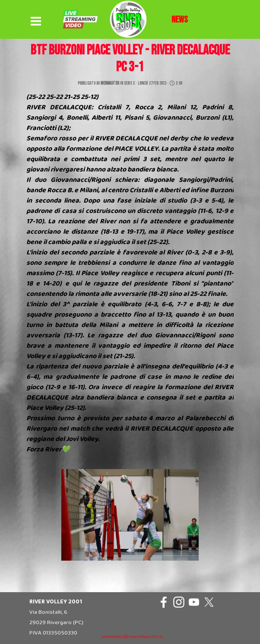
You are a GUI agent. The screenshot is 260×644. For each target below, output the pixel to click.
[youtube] (194, 602)
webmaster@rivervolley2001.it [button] (132, 637)
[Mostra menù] (36, 22)
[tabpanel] (180, 20)
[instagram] (179, 602)
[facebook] (164, 602)
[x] (209, 602)
